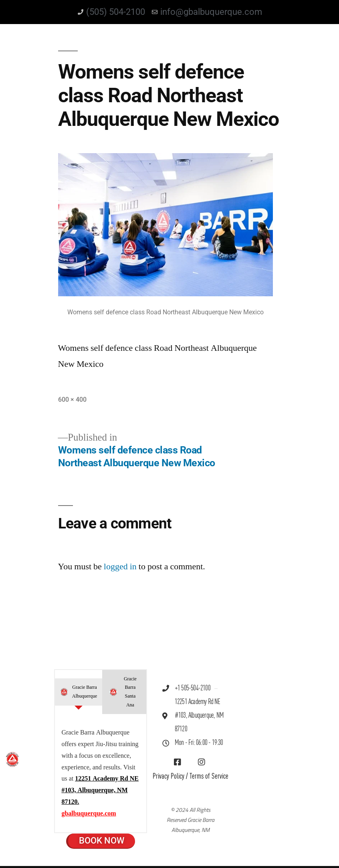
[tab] (78, 692)
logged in (120, 567)
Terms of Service (209, 776)
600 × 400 (72, 400)
